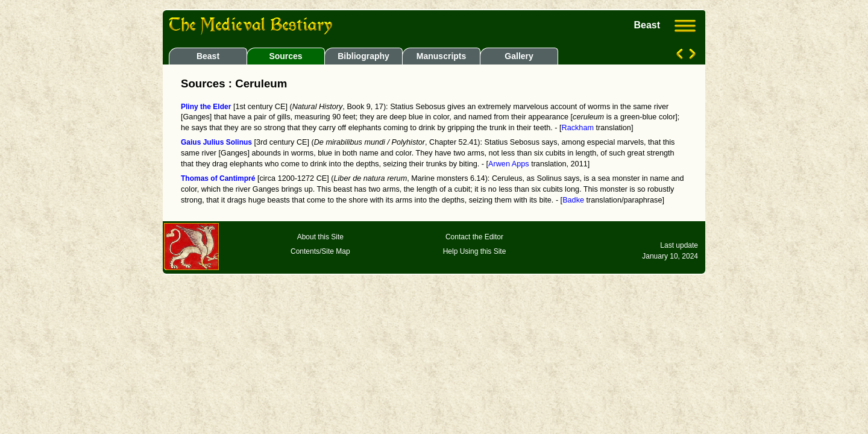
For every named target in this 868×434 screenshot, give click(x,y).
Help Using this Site (475, 251)
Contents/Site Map (320, 251)
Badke (573, 200)
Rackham (578, 128)
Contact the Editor (474, 237)
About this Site (320, 237)
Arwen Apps (509, 164)
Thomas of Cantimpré (218, 178)
